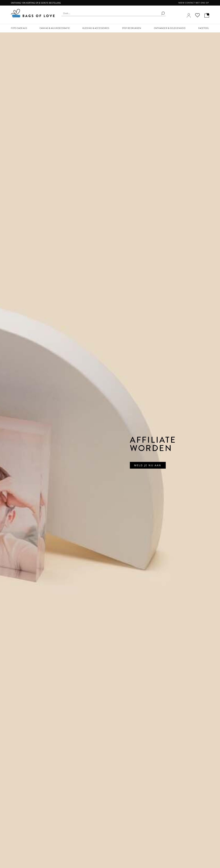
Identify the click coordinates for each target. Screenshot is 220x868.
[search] (163, 13)
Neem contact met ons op (194, 3)
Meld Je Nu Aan (148, 465)
